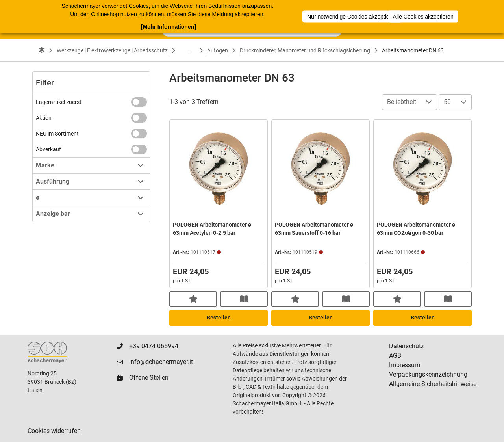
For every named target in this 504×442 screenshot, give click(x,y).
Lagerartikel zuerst (59, 102)
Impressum (405, 365)
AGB (395, 356)
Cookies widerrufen (54, 431)
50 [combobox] (447, 102)
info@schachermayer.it (161, 362)
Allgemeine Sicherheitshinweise (433, 384)
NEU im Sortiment (57, 134)
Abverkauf (48, 149)
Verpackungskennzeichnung (428, 374)
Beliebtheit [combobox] (402, 102)
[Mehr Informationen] (169, 26)
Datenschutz (407, 346)
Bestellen (219, 318)
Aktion (44, 118)
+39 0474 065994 (154, 346)
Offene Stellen (149, 378)
